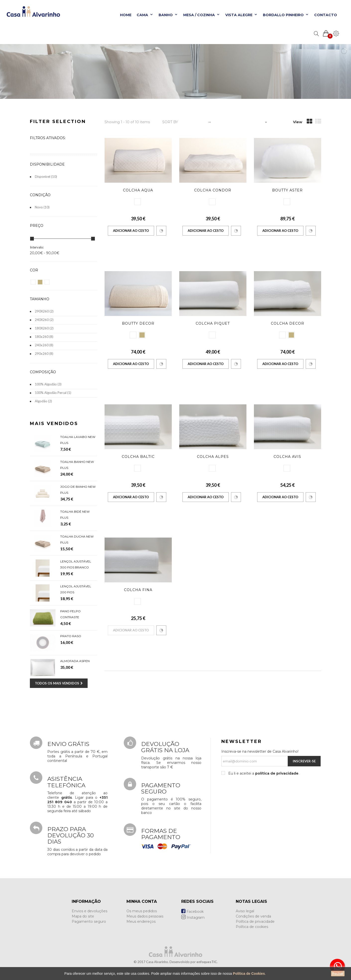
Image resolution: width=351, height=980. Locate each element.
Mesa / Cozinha (202, 15)
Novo (42, 207)
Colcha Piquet (213, 323)
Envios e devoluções (89, 911)
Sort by (170, 122)
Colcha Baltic (138, 457)
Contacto (326, 15)
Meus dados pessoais (145, 916)
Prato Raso (71, 636)
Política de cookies (252, 927)
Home (126, 15)
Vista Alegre (241, 15)
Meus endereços (141, 921)
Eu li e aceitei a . (263, 773)
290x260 (44, 354)
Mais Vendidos (54, 424)
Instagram (193, 918)
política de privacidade (277, 773)
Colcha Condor (213, 190)
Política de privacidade (255, 921)
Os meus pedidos (142, 911)
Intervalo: (37, 247)
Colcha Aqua (138, 190)
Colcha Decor (288, 323)
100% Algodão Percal (53, 393)
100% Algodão (48, 384)
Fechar (338, 974)
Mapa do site (83, 916)
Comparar (161, 231)
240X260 (44, 320)
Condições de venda (253, 916)
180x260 (44, 337)
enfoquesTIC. (207, 962)
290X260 (44, 311)
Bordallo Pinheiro (286, 15)
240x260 (44, 345)
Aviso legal (245, 911)
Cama (145, 15)
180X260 (44, 328)
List (318, 121)
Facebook (192, 912)
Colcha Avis (287, 457)
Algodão (43, 401)
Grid (309, 121)
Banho (168, 15)
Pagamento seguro (89, 921)
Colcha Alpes (213, 457)
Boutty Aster (287, 190)
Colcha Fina (138, 590)
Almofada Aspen (75, 661)
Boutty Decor (138, 323)
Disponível (46, 177)
